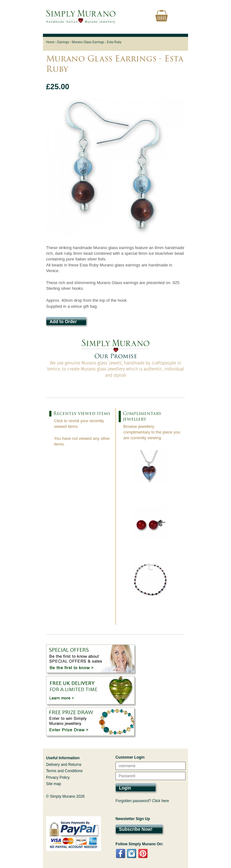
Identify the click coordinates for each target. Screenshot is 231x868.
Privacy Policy (58, 778)
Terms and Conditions (64, 771)
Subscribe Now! (136, 829)
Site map (53, 784)
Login (125, 788)
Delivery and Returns (64, 765)
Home (50, 42)
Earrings (63, 42)
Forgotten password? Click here (142, 801)
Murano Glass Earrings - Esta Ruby (97, 42)
